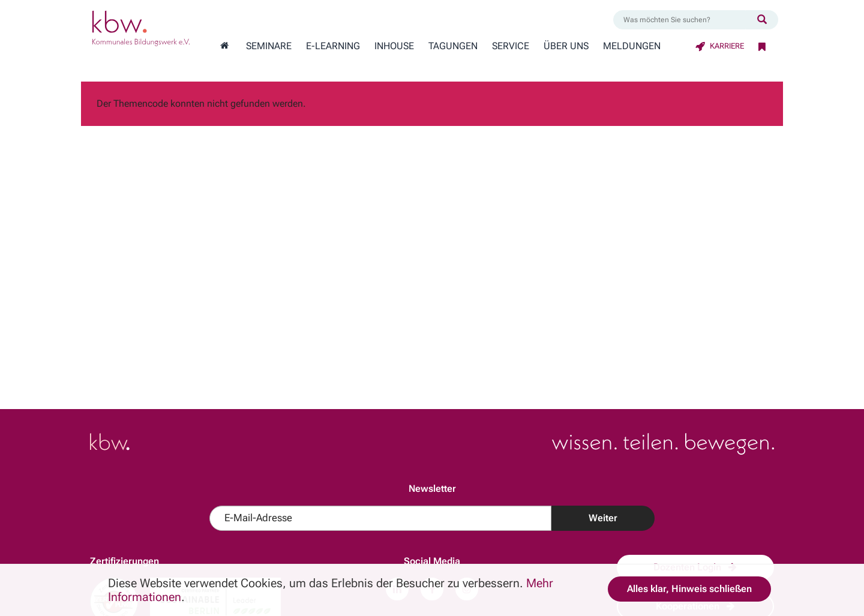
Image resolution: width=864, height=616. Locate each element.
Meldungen (632, 46)
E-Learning (333, 46)
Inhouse (394, 46)
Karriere (720, 46)
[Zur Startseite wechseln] (224, 46)
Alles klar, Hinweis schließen (689, 589)
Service (511, 46)
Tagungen (453, 46)
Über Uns (566, 46)
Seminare (269, 46)
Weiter (603, 518)
